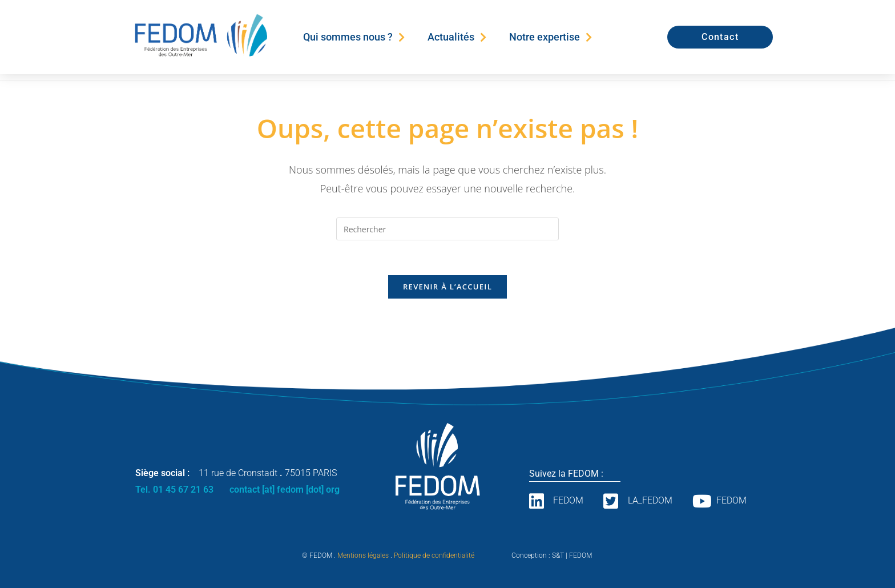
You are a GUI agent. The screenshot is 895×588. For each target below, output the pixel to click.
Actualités (457, 37)
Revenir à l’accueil (447, 287)
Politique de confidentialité (434, 555)
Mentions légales (363, 555)
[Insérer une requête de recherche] (447, 229)
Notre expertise (551, 37)
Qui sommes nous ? (354, 37)
